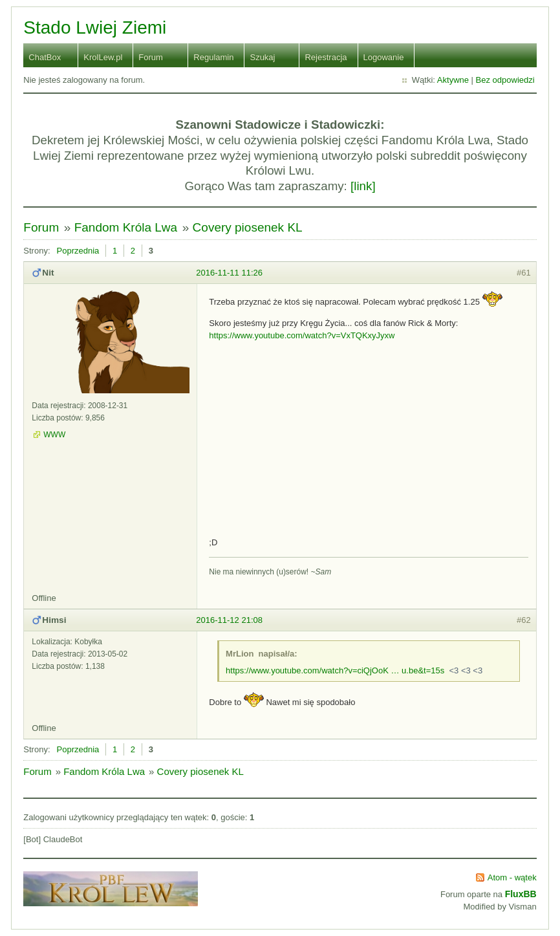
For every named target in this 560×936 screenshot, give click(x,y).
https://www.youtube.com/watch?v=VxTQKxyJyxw (302, 335)
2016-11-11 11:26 (229, 273)
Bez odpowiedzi (505, 80)
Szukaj (262, 57)
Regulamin (213, 57)
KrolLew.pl (103, 57)
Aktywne (453, 80)
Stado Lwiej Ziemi (95, 27)
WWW (54, 435)
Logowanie (384, 57)
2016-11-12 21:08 (229, 620)
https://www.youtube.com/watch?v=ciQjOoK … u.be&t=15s (335, 670)
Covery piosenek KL (248, 227)
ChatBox (45, 57)
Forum (151, 57)
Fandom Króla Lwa (126, 227)
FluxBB (521, 894)
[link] (363, 186)
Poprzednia (78, 251)
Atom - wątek (512, 877)
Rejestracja (326, 57)
